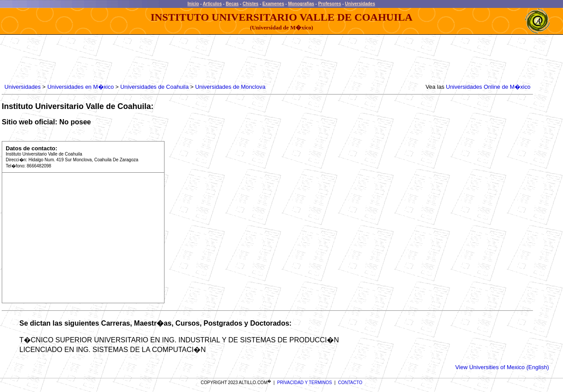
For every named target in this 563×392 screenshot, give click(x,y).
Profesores (329, 4)
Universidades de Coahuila (154, 87)
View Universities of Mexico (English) (502, 367)
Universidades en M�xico (81, 87)
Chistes (250, 4)
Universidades (360, 4)
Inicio (193, 4)
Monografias (301, 4)
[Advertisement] (163, 59)
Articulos (212, 4)
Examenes (273, 4)
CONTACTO (350, 383)
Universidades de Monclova (230, 87)
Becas (232, 4)
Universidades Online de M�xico (488, 87)
